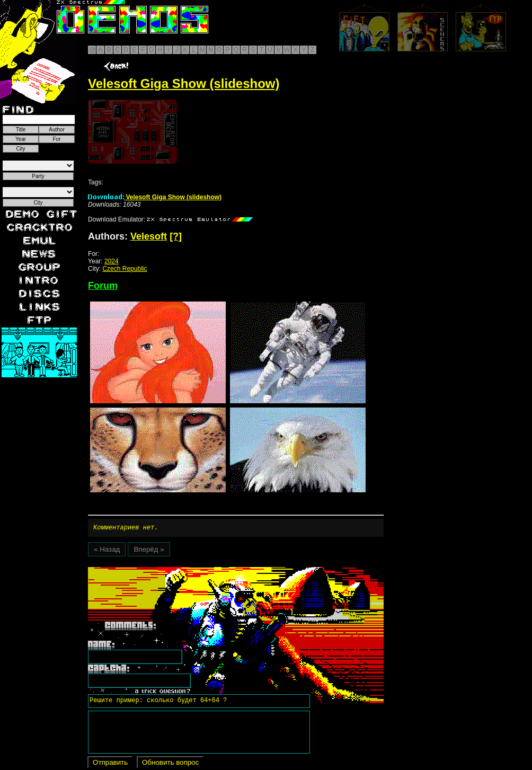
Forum (103, 286)
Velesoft (149, 236)
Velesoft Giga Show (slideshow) (155, 197)
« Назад (107, 551)
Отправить (110, 764)
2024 (112, 261)
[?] (176, 236)
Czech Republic (125, 269)
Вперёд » (149, 551)
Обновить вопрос (170, 764)
